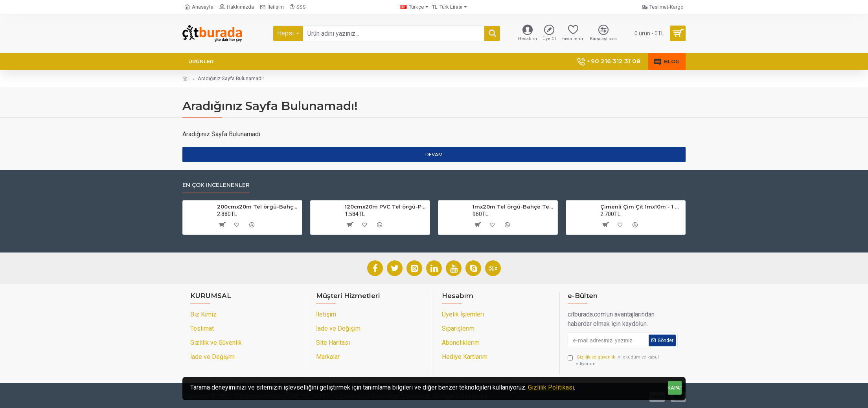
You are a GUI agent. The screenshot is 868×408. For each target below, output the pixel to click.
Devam (434, 155)
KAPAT (675, 388)
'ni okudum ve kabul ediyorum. (613, 360)
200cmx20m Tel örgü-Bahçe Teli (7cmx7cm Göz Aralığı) (258, 207)
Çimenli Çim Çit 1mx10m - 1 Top (641, 207)
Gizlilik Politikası (551, 387)
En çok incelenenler (216, 185)
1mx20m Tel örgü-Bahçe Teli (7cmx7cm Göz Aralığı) (514, 207)
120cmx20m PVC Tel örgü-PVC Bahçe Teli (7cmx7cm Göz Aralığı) (386, 207)
